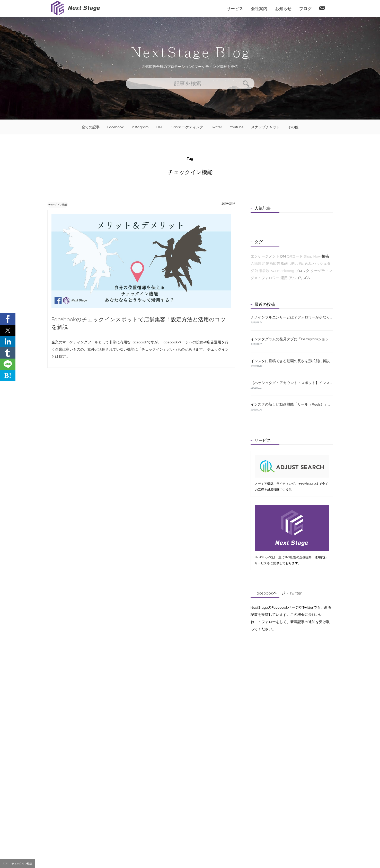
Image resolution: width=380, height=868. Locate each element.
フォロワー (270, 278)
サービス (235, 8)
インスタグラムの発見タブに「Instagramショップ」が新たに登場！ (292, 339)
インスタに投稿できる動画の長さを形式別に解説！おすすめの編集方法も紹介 (292, 361)
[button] (8, 319)
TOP (5, 864)
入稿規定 (258, 263)
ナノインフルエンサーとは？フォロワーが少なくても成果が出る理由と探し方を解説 (292, 317)
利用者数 (262, 271)
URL (293, 263)
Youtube (237, 127)
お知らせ (283, 8)
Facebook (116, 127)
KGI (273, 271)
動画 (285, 263)
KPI (258, 278)
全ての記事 (91, 127)
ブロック (302, 271)
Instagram (140, 127)
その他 (293, 127)
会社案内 (259, 8)
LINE (160, 127)
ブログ (305, 8)
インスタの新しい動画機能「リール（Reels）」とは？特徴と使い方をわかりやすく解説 (292, 404)
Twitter (217, 127)
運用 (284, 278)
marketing (286, 271)
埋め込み (305, 263)
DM (283, 256)
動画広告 (273, 263)
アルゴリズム (299, 278)
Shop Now (312, 256)
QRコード (295, 256)
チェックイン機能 (64, 204)
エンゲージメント (265, 256)
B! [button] (8, 375)
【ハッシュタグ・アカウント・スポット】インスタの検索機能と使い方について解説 (292, 383)
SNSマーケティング (188, 127)
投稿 (325, 256)
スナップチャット (266, 127)
